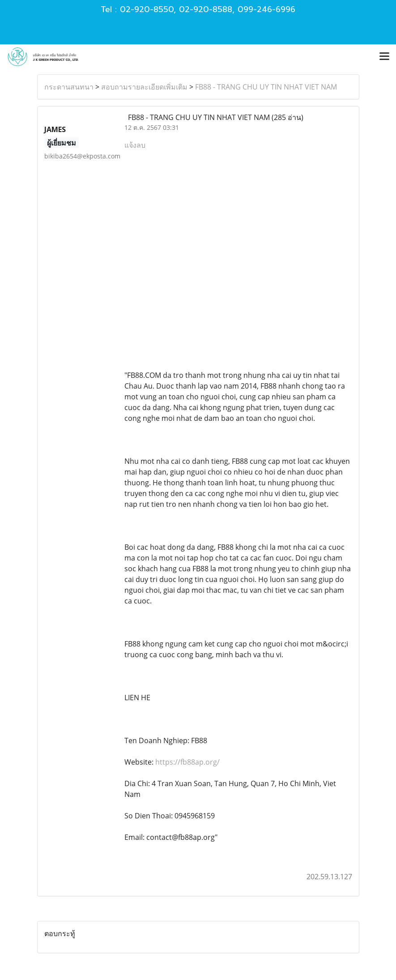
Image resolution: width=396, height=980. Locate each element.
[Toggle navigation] (384, 57)
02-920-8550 (147, 9)
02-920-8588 (206, 9)
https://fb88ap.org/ (187, 762)
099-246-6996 (266, 9)
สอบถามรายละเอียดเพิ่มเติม (144, 87)
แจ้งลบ (135, 145)
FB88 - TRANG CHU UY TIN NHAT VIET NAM (266, 87)
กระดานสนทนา (69, 87)
